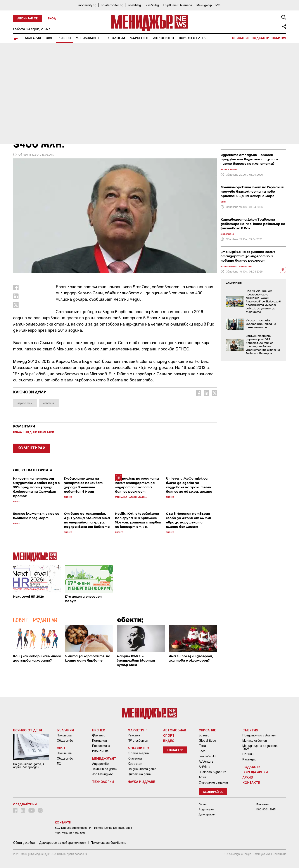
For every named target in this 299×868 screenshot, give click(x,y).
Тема (202, 746)
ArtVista (205, 767)
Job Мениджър (103, 774)
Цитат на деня (139, 774)
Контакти (251, 782)
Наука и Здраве (141, 782)
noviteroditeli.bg (112, 5)
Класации (135, 758)
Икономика (100, 751)
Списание (241, 38)
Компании (99, 741)
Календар (249, 759)
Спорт (169, 735)
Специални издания (213, 782)
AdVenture (206, 762)
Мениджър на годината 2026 (260, 747)
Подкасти (260, 38)
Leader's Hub (208, 756)
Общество (65, 741)
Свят (50, 38)
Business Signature (213, 772)
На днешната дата (142, 769)
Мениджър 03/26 (209, 5)
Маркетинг (139, 38)
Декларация (207, 814)
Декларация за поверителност (63, 843)
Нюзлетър (175, 750)
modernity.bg (87, 5)
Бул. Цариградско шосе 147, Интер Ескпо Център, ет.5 (93, 828)
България (33, 38)
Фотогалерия (138, 753)
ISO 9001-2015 (266, 809)
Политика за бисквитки (108, 843)
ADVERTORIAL (234, 283)
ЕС (59, 764)
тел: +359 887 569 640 (70, 833)
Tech (202, 751)
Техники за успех (105, 769)
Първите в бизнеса (178, 5)
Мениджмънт (87, 38)
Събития (279, 38)
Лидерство (100, 764)
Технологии (114, 38)
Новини (248, 754)
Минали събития (255, 741)
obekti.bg (134, 5)
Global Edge (207, 741)
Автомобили (175, 730)
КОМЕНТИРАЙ (31, 448)
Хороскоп (135, 764)
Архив (203, 777)
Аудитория (207, 809)
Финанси (99, 735)
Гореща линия (255, 772)
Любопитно (164, 38)
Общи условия (24, 843)
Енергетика (101, 746)
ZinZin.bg (152, 5)
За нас (203, 804)
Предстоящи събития (259, 735)
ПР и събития (138, 741)
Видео (169, 741)
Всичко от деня (193, 38)
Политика (64, 735)
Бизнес (65, 38)
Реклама (134, 735)
